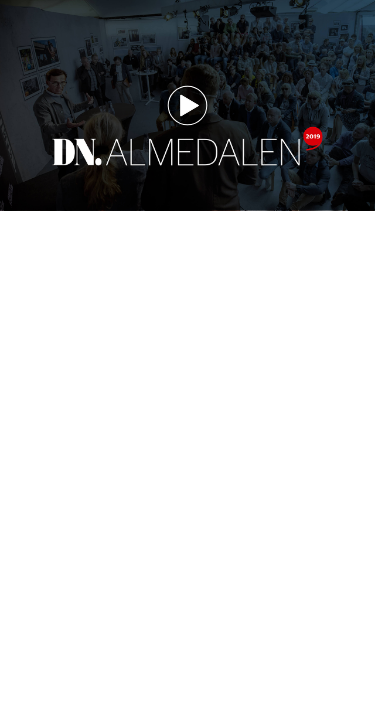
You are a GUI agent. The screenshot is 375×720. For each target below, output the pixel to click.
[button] (187, 105)
